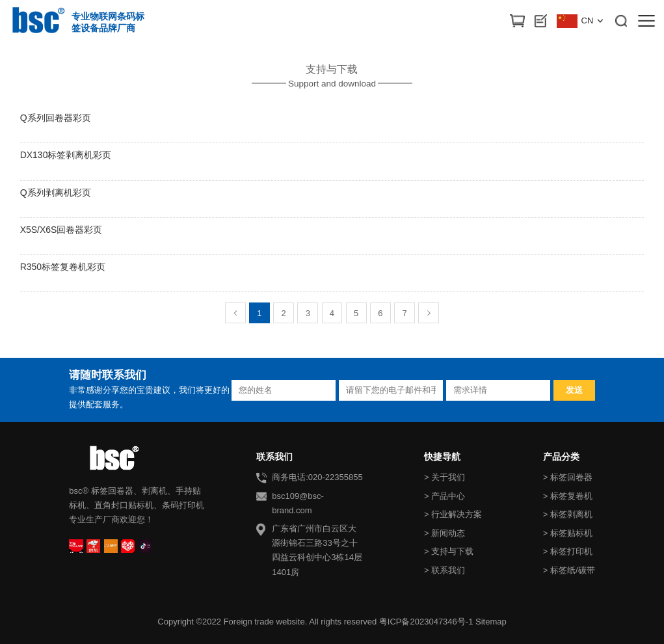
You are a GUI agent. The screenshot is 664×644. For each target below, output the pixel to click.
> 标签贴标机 (568, 533)
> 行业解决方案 (453, 514)
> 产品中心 (445, 496)
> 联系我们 (445, 570)
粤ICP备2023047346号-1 (426, 622)
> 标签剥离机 (568, 514)
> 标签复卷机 (568, 496)
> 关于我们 (445, 477)
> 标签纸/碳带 (569, 570)
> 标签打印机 (568, 551)
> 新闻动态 (445, 533)
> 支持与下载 (449, 551)
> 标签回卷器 (568, 477)
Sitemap (491, 622)
